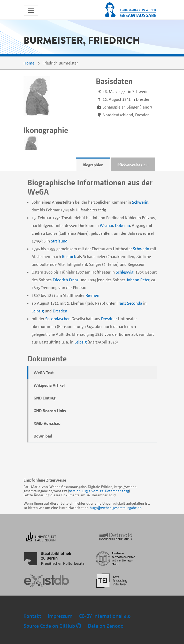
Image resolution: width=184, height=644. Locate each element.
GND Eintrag (45, 398)
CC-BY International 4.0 (105, 616)
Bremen (92, 295)
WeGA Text (44, 373)
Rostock (69, 256)
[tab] (93, 164)
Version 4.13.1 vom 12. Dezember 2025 (99, 491)
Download (43, 436)
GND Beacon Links (50, 411)
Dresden (60, 311)
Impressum (60, 616)
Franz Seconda (129, 303)
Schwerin (140, 202)
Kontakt (32, 616)
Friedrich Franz (66, 280)
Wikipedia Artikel (49, 385)
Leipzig (38, 311)
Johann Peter (138, 280)
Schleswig (125, 272)
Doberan (122, 225)
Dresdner (109, 319)
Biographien (93, 165)
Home (29, 63)
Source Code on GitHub (52, 626)
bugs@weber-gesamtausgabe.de (116, 508)
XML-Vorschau (47, 423)
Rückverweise (133, 165)
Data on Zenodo (106, 626)
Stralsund (59, 241)
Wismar (106, 225)
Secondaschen (58, 319)
